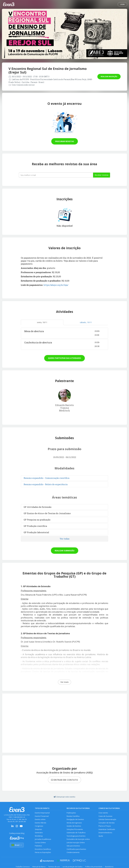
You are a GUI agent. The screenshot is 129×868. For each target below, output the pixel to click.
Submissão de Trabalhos (76, 833)
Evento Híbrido (41, 823)
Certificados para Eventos (76, 849)
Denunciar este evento (65, 797)
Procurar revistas (65, 141)
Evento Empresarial (42, 813)
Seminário (39, 833)
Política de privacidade (94, 867)
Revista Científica (73, 816)
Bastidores (109, 867)
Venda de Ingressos (74, 823)
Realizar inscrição (109, 77)
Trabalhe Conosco (23, 867)
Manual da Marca (39, 867)
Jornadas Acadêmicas (43, 839)
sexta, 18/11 (42, 322)
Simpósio (38, 829)
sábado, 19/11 (86, 322)
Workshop (39, 836)
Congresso (39, 826)
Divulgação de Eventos (75, 819)
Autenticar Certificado (107, 829)
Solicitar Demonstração (107, 819)
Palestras (38, 846)
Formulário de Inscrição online (78, 839)
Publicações (71, 813)
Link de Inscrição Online (76, 843)
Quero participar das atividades (64, 358)
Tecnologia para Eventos (76, 836)
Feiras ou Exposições (43, 852)
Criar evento (103, 813)
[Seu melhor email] (56, 175)
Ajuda (101, 836)
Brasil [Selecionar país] (17, 845)
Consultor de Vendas (107, 823)
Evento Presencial (42, 816)
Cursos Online (40, 843)
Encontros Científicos (43, 849)
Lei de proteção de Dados (73, 867)
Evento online (40, 819)
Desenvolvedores (105, 833)
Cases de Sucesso (105, 816)
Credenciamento (73, 852)
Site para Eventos (73, 846)
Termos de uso (54, 867)
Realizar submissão (65, 551)
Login (122, 4)
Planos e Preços (105, 826)
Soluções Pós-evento (75, 829)
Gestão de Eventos (74, 826)
